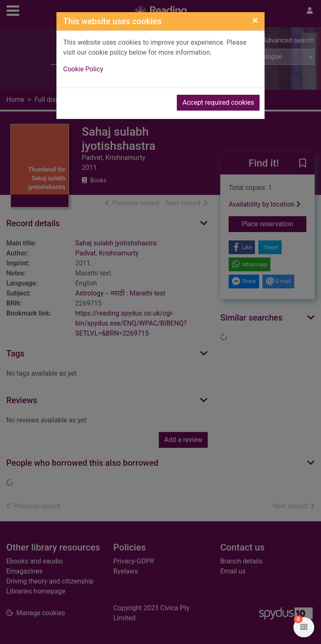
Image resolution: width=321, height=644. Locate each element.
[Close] (255, 20)
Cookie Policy (83, 69)
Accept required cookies (218, 102)
